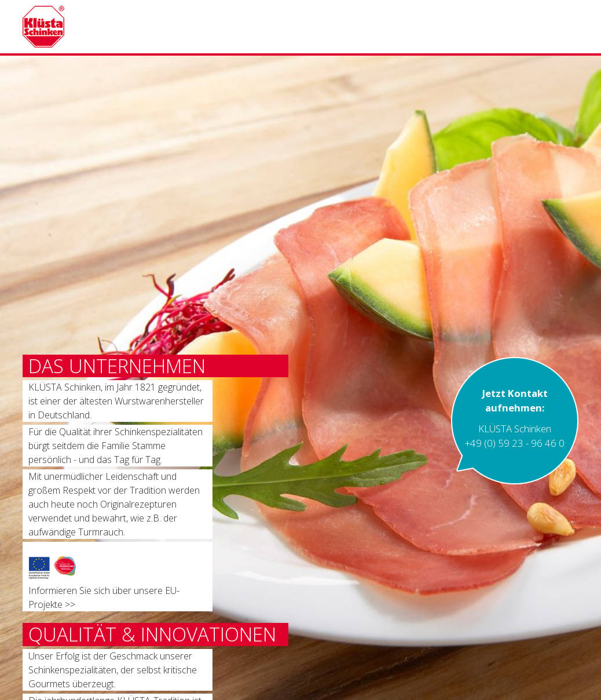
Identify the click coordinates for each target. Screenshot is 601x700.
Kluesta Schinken (91, 27)
